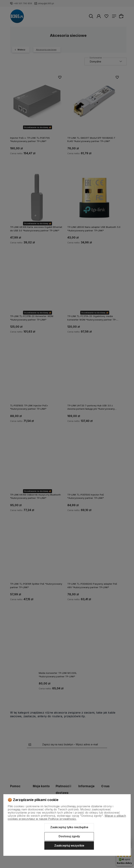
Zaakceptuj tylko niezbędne (69, 827)
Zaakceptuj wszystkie (69, 845)
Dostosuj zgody (69, 836)
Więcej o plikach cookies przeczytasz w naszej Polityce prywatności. (67, 817)
